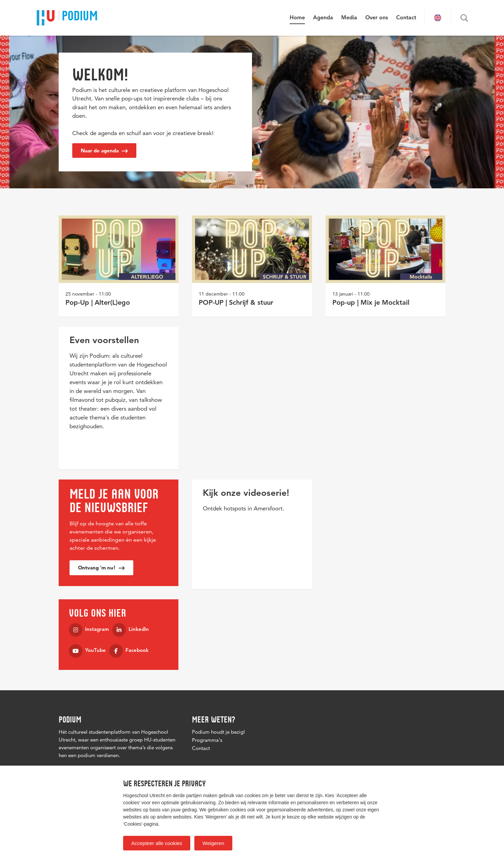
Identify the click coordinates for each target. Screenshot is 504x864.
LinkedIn (131, 630)
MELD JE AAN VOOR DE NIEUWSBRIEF (114, 501)
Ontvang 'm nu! (101, 568)
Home (297, 18)
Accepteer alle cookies (157, 843)
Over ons (377, 18)
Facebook (129, 651)
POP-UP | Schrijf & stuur (236, 303)
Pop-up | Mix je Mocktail (371, 303)
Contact (406, 18)
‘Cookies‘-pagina (141, 824)
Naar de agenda (104, 151)
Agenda (323, 18)
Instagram (89, 630)
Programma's (207, 740)
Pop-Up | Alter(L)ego (98, 303)
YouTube (87, 651)
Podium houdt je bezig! (218, 732)
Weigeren (213, 843)
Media (349, 18)
